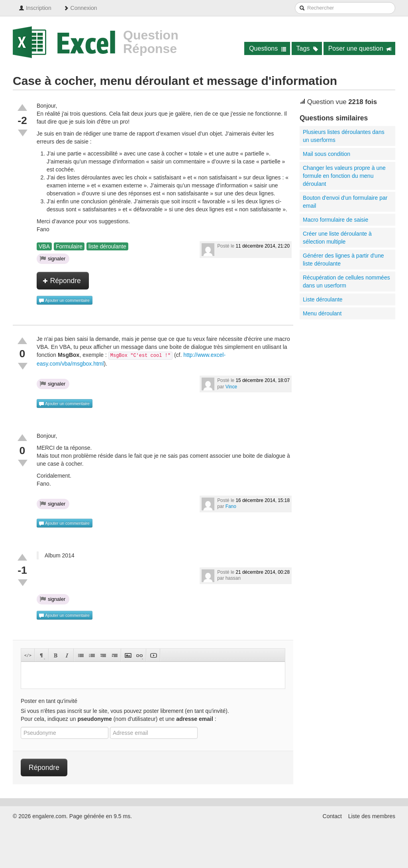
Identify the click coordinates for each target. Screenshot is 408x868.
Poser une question (360, 48)
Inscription (35, 8)
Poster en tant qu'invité (49, 701)
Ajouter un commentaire (64, 301)
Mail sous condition (327, 154)
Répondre (62, 281)
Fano (231, 506)
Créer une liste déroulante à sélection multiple (337, 238)
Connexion (80, 8)
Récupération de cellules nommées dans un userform (346, 281)
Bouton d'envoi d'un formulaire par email (345, 202)
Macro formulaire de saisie (335, 220)
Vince (231, 387)
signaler (53, 258)
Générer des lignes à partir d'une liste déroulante (343, 260)
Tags (307, 48)
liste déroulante (107, 246)
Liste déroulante (323, 299)
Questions (268, 48)
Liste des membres (372, 816)
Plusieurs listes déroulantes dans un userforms (344, 136)
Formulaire (69, 246)
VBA (44, 246)
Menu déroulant (322, 313)
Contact (332, 816)
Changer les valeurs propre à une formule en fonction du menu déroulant (344, 176)
